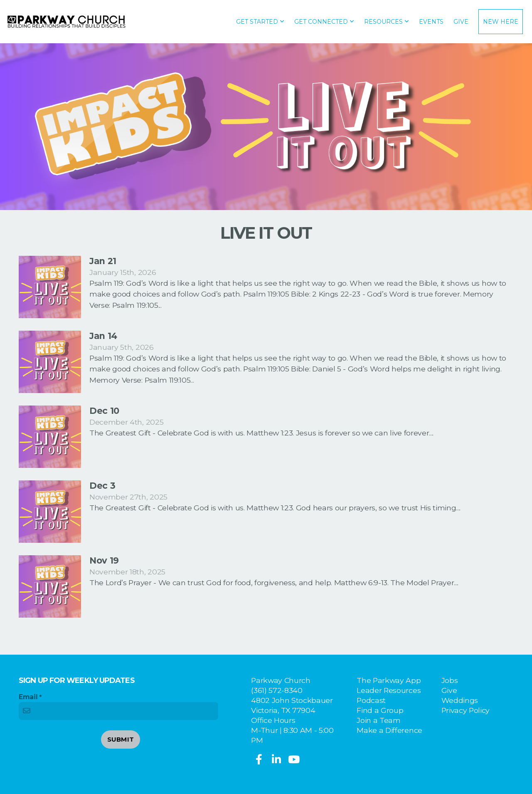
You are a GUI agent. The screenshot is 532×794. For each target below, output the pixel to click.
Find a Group (380, 710)
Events (431, 22)
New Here (501, 22)
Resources (387, 22)
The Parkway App (389, 680)
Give (461, 22)
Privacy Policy (466, 710)
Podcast (371, 700)
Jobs (450, 680)
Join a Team (378, 720)
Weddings (460, 700)
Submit (121, 739)
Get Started (260, 22)
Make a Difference (389, 730)
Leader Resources (389, 690)
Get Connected (324, 22)
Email (28, 697)
